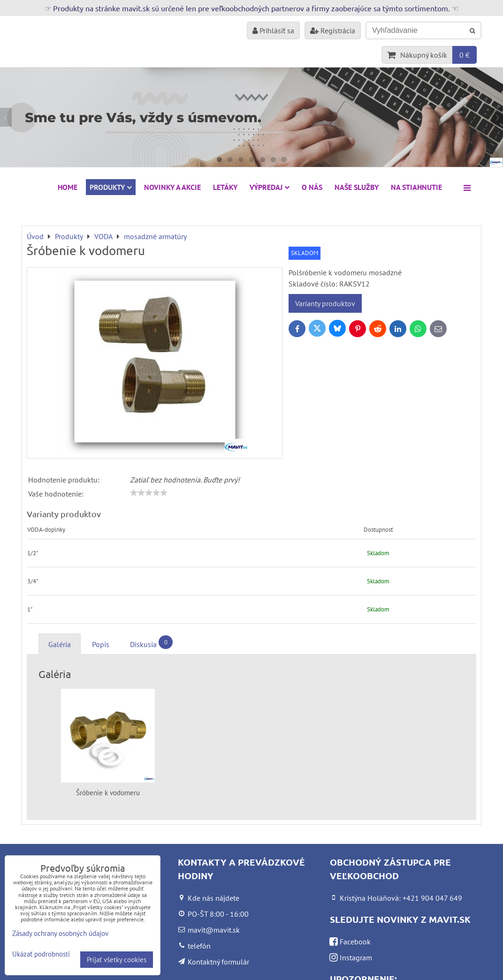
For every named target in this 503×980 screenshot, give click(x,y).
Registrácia (333, 30)
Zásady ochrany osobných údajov (60, 933)
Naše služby (357, 187)
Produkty (111, 187)
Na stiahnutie (416, 187)
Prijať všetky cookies (117, 960)
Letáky (225, 187)
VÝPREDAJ (270, 187)
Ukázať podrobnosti (41, 954)
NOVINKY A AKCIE (172, 187)
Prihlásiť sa (273, 30)
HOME (68, 187)
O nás (312, 187)
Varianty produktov (325, 303)
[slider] (149, 493)
